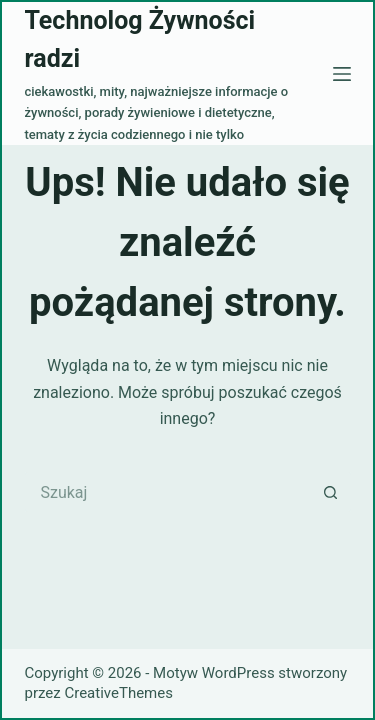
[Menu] (342, 74)
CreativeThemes (118, 693)
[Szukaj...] (168, 492)
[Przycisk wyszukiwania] (331, 492)
